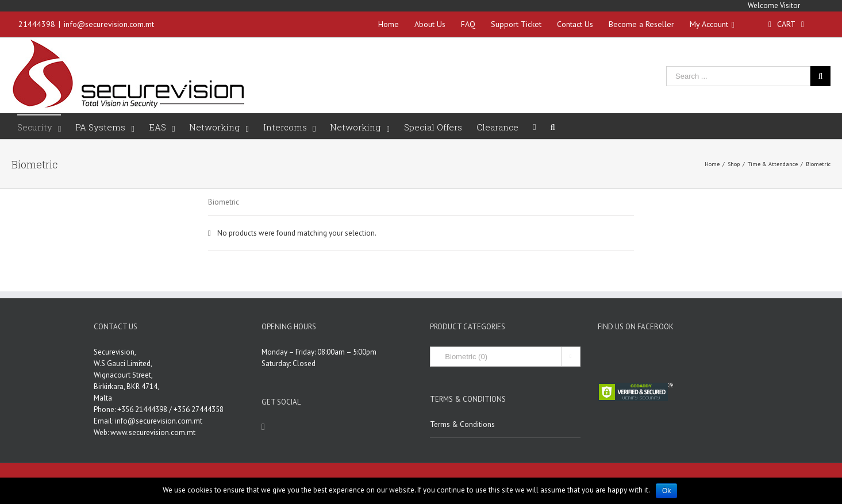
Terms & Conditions (462, 424)
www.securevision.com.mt (153, 432)
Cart (786, 24)
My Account (712, 24)
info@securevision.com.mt (109, 24)
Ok (666, 491)
